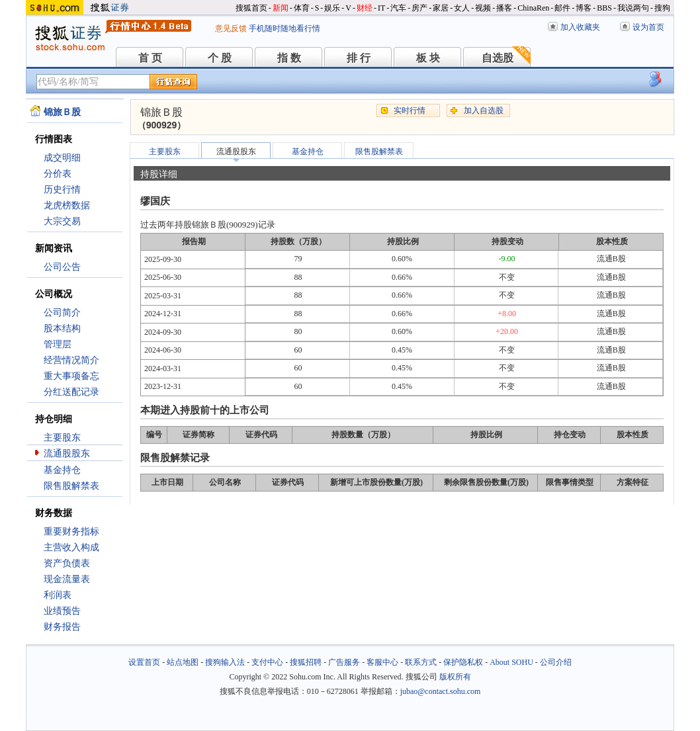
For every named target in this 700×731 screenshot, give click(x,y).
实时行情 (410, 110)
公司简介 (62, 313)
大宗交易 (62, 221)
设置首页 (144, 662)
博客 (584, 8)
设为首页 (648, 27)
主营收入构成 (71, 547)
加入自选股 (484, 110)
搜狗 (662, 8)
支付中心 (267, 662)
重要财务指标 (71, 532)
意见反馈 (231, 28)
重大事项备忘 (71, 376)
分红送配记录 (71, 392)
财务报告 (62, 627)
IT (381, 8)
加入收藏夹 (580, 27)
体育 (302, 8)
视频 (483, 8)
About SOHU (511, 662)
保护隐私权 (463, 662)
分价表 (58, 174)
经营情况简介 (71, 360)
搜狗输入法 (225, 662)
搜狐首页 (251, 8)
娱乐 (332, 8)
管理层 (58, 344)
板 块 (428, 58)
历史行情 (62, 190)
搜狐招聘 (306, 662)
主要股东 (62, 438)
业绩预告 (62, 611)
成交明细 (62, 158)
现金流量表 (67, 579)
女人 (462, 8)
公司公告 (62, 267)
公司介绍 (556, 662)
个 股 (220, 58)
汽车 (398, 8)
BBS (604, 8)
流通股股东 (67, 453)
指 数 (289, 58)
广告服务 (344, 662)
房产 (419, 8)
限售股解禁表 (71, 486)
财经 (365, 8)
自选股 (498, 58)
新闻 (281, 8)
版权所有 (455, 677)
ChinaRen (533, 8)
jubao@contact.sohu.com (441, 691)
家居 (441, 8)
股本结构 (62, 328)
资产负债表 (67, 563)
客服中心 (382, 662)
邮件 (562, 8)
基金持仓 (62, 470)
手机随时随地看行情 (284, 28)
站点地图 (183, 662)
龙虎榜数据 (67, 205)
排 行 (359, 58)
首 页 (150, 58)
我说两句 (633, 8)
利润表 (58, 595)
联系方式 (421, 662)
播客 (504, 8)
